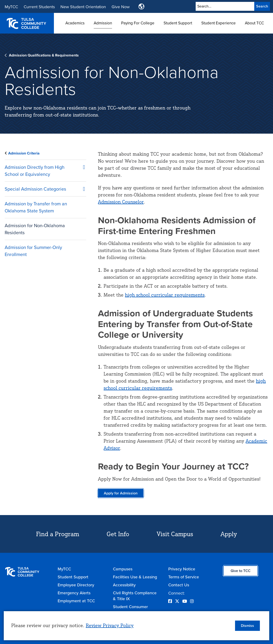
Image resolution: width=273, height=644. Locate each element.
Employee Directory (76, 585)
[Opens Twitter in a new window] (177, 601)
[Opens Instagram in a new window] (192, 601)
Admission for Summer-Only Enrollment (33, 251)
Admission (103, 23)
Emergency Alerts (74, 593)
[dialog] (136, 626)
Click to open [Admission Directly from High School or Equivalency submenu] (82, 166)
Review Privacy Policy (110, 625)
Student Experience (219, 23)
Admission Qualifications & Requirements (44, 55)
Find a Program (58, 534)
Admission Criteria (24, 153)
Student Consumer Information (130, 610)
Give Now (121, 7)
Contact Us (179, 585)
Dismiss (247, 626)
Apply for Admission (121, 493)
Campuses (123, 569)
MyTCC (11, 7)
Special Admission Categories (35, 189)
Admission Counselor (121, 202)
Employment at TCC (76, 601)
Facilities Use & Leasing (135, 577)
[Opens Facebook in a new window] (170, 601)
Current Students (39, 7)
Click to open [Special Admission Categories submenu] (82, 188)
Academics (75, 23)
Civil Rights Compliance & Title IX (135, 596)
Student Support (178, 23)
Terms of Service (184, 577)
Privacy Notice (182, 569)
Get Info (118, 534)
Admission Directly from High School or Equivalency (35, 171)
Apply (229, 534)
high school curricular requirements (165, 295)
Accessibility (124, 585)
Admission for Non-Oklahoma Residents (35, 229)
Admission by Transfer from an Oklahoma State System (36, 207)
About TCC (254, 23)
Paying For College (138, 23)
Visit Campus (175, 534)
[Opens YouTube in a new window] (185, 601)
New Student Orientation (83, 7)
